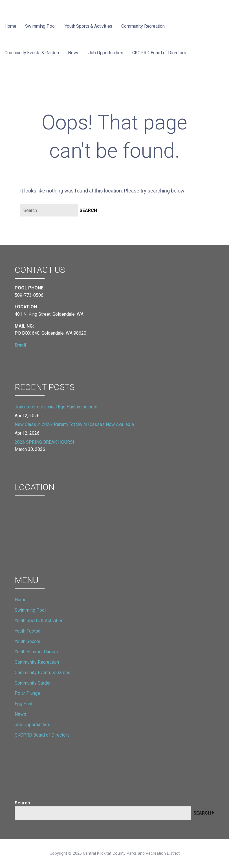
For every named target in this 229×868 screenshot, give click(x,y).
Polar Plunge (27, 693)
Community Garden (33, 683)
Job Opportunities (106, 53)
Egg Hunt (24, 704)
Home (10, 26)
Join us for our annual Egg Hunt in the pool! (57, 407)
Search (22, 803)
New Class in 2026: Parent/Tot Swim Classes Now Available (74, 424)
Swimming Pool (40, 26)
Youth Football (29, 631)
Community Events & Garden (32, 53)
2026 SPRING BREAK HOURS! (44, 442)
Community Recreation (143, 26)
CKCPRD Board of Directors (159, 53)
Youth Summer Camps (36, 652)
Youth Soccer (27, 641)
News (74, 53)
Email (20, 345)
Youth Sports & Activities (88, 26)
